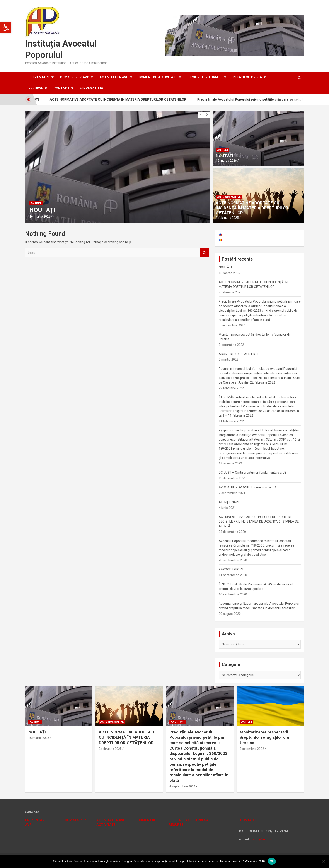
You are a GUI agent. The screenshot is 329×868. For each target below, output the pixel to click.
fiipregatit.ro (92, 88)
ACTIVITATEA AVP (114, 77)
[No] (324, 861)
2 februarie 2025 (227, 218)
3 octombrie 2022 (252, 749)
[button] (6, 27)
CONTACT (248, 820)
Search (205, 253)
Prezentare (39, 77)
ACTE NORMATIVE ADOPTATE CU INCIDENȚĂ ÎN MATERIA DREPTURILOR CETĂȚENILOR (123, 99)
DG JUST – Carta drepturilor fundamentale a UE (252, 473)
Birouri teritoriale (205, 77)
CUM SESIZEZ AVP (75, 77)
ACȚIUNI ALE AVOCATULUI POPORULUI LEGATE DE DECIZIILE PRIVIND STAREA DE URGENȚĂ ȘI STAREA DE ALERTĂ (259, 521)
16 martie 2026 (40, 217)
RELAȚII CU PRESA (247, 77)
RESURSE (36, 88)
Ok (272, 861)
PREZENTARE (36, 820)
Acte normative (229, 197)
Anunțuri (177, 722)
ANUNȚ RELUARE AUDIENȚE (239, 354)
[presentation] (201, 115)
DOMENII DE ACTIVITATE (158, 77)
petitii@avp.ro (261, 839)
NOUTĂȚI (42, 210)
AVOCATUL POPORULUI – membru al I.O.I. (248, 487)
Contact (61, 88)
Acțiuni (36, 203)
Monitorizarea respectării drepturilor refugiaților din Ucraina (264, 737)
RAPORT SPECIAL (231, 569)
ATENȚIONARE (229, 502)
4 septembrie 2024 (182, 786)
